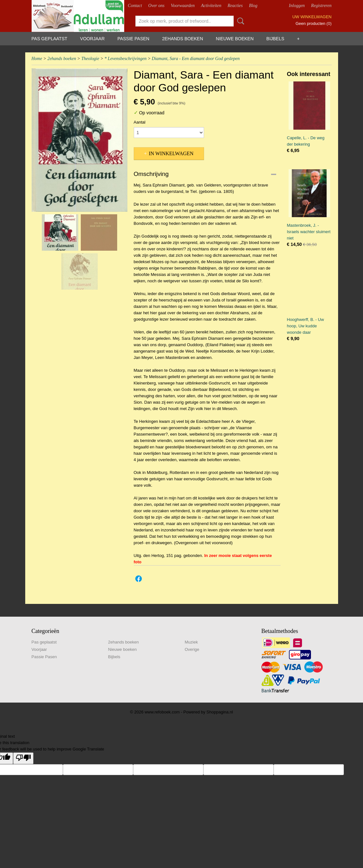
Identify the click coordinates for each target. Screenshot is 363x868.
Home (37, 59)
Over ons (156, 6)
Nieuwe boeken (235, 39)
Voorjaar (92, 39)
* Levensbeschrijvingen (125, 59)
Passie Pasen (133, 39)
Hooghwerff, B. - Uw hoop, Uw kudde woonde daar (306, 326)
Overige (192, 649)
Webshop (114, 6)
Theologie (90, 59)
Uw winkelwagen (312, 17)
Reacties (235, 6)
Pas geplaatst (49, 39)
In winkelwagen (171, 153)
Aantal (140, 122)
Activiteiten (211, 6)
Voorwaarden (183, 6)
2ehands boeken (183, 39)
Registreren (321, 6)
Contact (135, 6)
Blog (253, 6)
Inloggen (297, 6)
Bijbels (275, 39)
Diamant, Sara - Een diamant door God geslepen (196, 59)
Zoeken (239, 21)
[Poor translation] (23, 758)
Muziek (191, 642)
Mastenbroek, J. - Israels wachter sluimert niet (309, 232)
